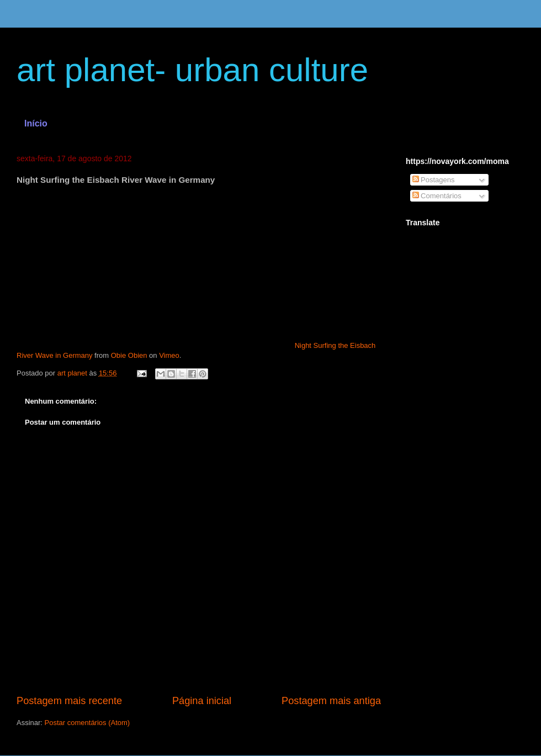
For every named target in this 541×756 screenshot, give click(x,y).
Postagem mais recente (69, 701)
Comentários (437, 196)
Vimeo (169, 355)
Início (36, 123)
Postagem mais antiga (331, 701)
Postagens (434, 180)
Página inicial (202, 701)
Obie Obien (129, 355)
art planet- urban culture (192, 70)
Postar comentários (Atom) (87, 723)
